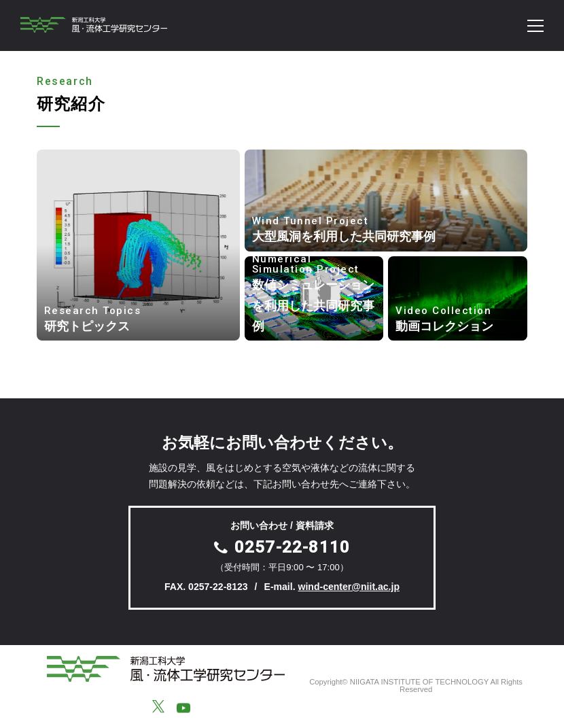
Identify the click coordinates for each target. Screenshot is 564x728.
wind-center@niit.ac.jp (349, 587)
